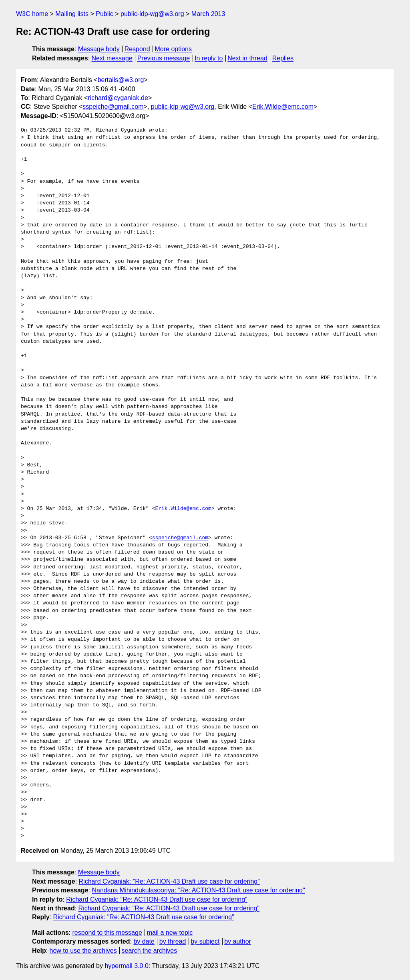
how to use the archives (83, 951)
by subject (205, 941)
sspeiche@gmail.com (113, 107)
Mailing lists (72, 14)
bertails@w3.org (121, 80)
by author (238, 941)
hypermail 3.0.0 (126, 966)
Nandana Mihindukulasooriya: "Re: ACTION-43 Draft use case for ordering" (198, 890)
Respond (137, 49)
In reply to (209, 58)
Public (105, 14)
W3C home (32, 14)
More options (174, 49)
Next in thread (247, 58)
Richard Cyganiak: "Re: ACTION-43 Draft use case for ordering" (169, 881)
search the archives (150, 951)
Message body (99, 49)
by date (144, 941)
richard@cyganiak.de (118, 98)
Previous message (164, 58)
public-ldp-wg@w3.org (152, 14)
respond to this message (107, 933)
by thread (173, 941)
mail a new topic (170, 933)
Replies (283, 58)
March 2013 (208, 14)
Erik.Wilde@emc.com (283, 107)
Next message (112, 58)
